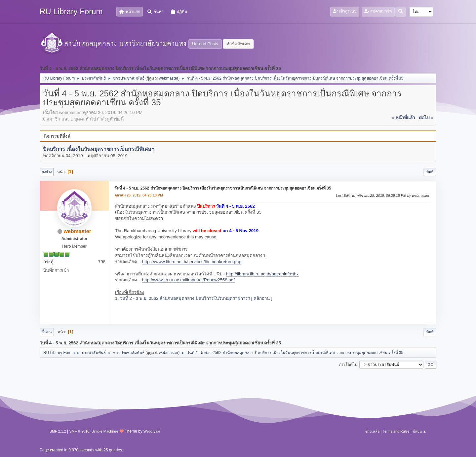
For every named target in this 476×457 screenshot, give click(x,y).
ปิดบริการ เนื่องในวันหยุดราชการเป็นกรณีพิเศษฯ (99, 149)
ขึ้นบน (47, 332)
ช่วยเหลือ (372, 431)
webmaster (169, 78)
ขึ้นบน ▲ (419, 431)
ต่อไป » (426, 118)
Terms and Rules (396, 431)
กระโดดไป (348, 365)
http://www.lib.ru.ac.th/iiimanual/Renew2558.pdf (188, 280)
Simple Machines (105, 431)
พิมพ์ (430, 172)
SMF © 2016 (79, 431)
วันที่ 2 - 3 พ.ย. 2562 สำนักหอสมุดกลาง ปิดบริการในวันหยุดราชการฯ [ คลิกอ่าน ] (196, 298)
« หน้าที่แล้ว (403, 118)
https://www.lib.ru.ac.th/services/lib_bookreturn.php (192, 262)
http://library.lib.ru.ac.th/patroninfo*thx (262, 274)
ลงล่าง (47, 172)
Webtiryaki (152, 431)
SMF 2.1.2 (58, 431)
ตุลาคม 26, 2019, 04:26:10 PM (139, 195)
